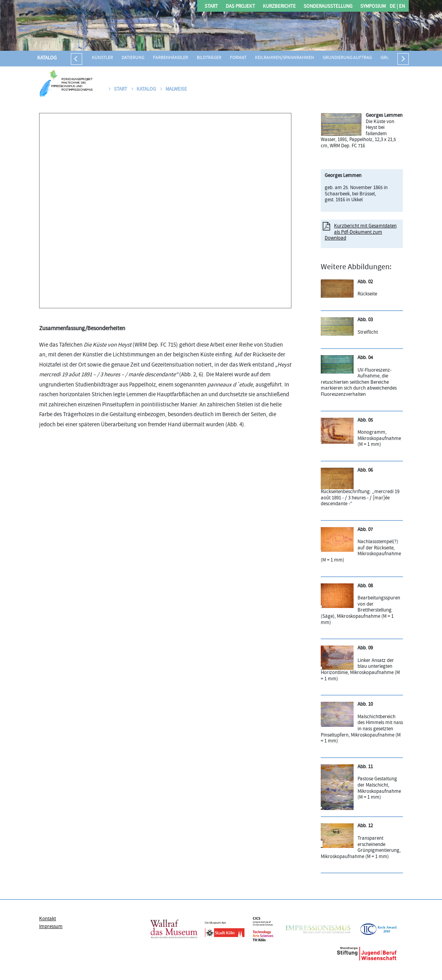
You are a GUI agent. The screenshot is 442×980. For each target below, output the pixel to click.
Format (238, 58)
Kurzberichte (279, 7)
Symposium (373, 7)
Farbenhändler (171, 58)
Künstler (102, 58)
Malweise (174, 89)
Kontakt (48, 919)
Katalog (47, 58)
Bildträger (209, 58)
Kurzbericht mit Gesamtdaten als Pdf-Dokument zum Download (361, 232)
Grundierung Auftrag (347, 58)
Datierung (133, 58)
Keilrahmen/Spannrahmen (285, 58)
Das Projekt (240, 7)
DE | (394, 7)
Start (211, 7)
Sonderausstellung (328, 7)
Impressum (51, 927)
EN (401, 7)
